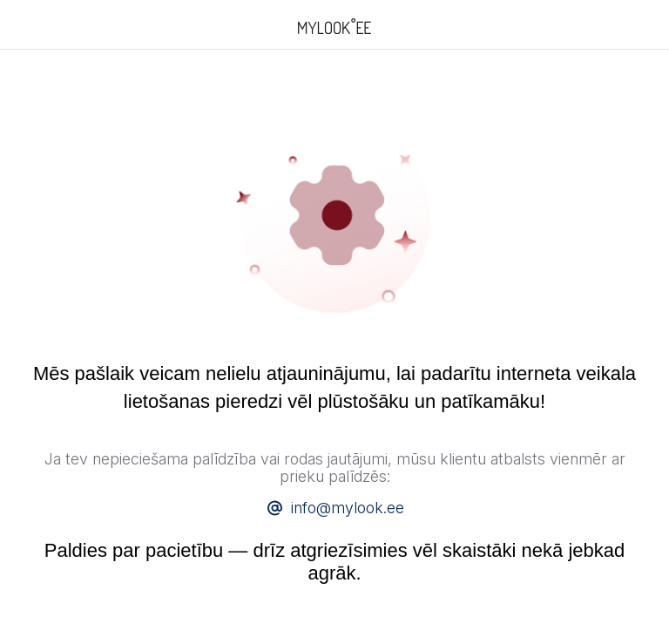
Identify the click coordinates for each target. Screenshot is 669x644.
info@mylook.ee (348, 508)
